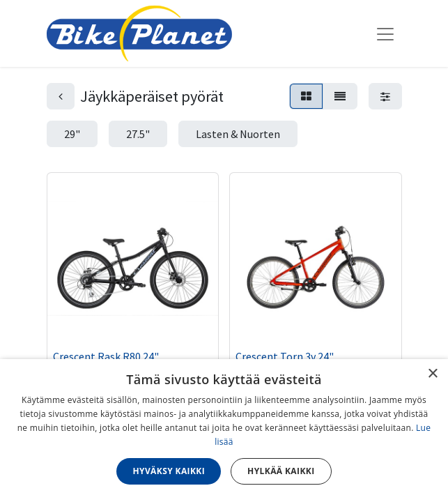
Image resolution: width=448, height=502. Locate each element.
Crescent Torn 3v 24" (285, 356)
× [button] (432, 374)
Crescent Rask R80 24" (106, 356)
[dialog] (224, 431)
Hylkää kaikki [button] (281, 471)
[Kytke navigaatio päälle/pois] (385, 33)
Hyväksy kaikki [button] (169, 471)
